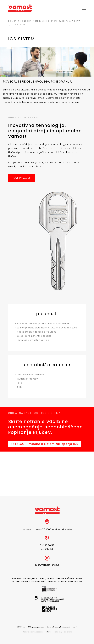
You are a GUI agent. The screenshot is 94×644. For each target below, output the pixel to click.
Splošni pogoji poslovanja (62, 632)
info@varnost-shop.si (47, 565)
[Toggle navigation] (83, 8)
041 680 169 (47, 549)
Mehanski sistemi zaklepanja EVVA (58, 21)
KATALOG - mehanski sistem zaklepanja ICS (45, 444)
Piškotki (48, 632)
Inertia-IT (74, 627)
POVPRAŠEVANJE (22, 178)
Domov (13, 21)
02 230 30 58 (47, 545)
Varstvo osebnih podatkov (33, 632)
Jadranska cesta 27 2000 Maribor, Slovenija (47, 529)
